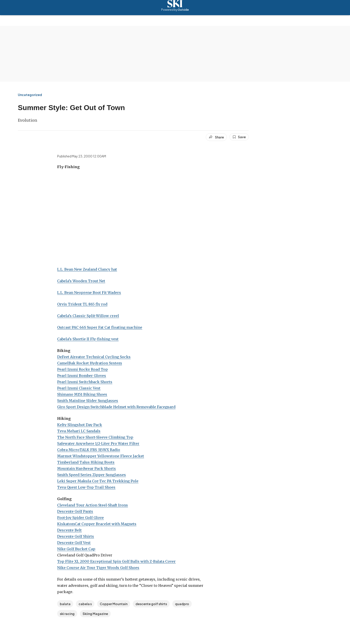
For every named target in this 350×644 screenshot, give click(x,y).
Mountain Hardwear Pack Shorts (86, 468)
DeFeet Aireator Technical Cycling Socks (94, 357)
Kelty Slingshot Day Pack (80, 425)
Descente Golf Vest (74, 543)
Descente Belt (69, 530)
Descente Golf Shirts (76, 536)
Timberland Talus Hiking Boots (86, 462)
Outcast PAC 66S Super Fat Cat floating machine (100, 327)
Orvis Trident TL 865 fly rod (82, 304)
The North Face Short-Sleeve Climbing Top (95, 437)
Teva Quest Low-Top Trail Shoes (86, 487)
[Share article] (216, 137)
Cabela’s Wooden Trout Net (81, 281)
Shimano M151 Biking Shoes (82, 394)
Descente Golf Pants (75, 511)
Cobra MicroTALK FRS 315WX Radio (89, 450)
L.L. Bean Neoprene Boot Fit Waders (89, 293)
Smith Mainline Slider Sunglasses (88, 401)
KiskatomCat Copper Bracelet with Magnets (97, 524)
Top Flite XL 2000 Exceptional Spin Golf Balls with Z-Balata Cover (116, 561)
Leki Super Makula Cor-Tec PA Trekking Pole (98, 481)
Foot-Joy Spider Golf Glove (80, 518)
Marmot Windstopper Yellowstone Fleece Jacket (101, 456)
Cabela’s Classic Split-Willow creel (88, 316)
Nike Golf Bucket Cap (76, 549)
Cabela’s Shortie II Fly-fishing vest (88, 339)
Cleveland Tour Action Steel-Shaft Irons (93, 505)
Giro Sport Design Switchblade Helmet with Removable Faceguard (116, 407)
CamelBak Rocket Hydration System (90, 363)
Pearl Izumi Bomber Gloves (82, 376)
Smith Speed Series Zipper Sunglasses (92, 475)
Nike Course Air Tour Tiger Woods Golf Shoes (98, 568)
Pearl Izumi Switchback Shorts (85, 382)
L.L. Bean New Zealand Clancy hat (87, 269)
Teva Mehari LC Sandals (79, 431)
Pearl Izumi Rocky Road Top (82, 369)
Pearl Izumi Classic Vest (79, 388)
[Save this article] (239, 137)
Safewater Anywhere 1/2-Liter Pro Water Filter (98, 443)
